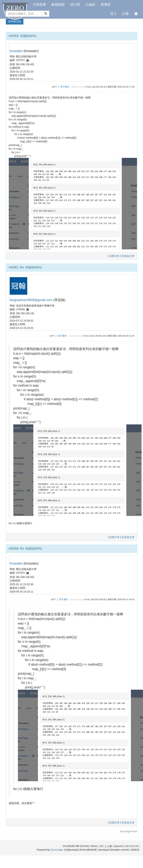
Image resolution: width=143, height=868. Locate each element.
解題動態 (58, 5)
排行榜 (75, 5)
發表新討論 (15, 21)
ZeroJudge (57, 850)
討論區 (90, 5)
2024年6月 (75, 87)
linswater (16, 51)
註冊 (125, 14)
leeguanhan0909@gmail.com (31, 300)
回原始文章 (128, 256)
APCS (82, 87)
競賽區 (106, 5)
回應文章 (115, 256)
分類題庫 (39, 5)
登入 (113, 14)
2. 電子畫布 (63, 87)
